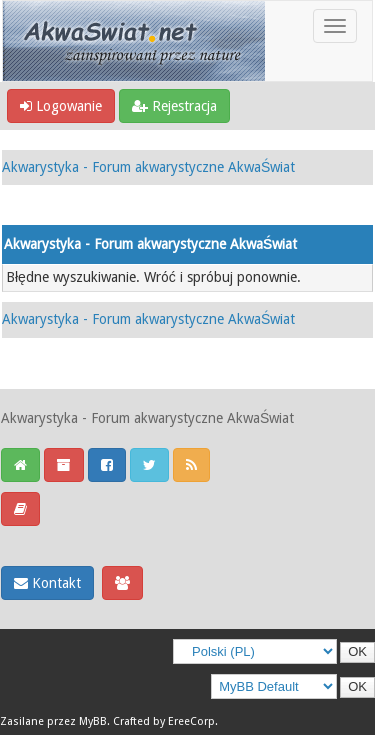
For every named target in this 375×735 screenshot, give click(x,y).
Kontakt (47, 583)
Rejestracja (174, 106)
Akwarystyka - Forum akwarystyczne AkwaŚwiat (148, 167)
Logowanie (61, 106)
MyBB (93, 721)
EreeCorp (191, 721)
